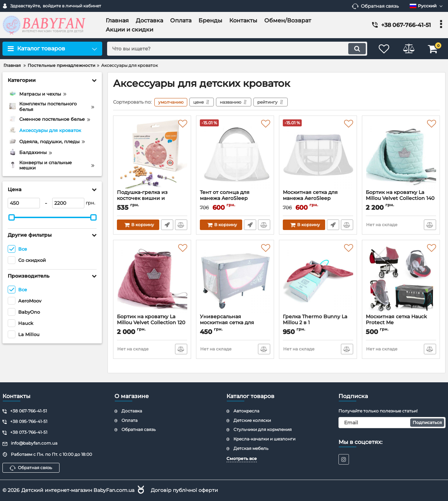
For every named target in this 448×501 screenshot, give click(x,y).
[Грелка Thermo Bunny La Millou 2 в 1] (318, 279)
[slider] (12, 217)
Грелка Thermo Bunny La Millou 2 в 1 (315, 320)
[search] (237, 49)
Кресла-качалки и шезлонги (264, 439)
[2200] (68, 203)
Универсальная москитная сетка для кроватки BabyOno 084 (230, 323)
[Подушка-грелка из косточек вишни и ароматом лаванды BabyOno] (152, 154)
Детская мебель (251, 448)
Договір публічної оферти (184, 490)
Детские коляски (252, 420)
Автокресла (246, 411)
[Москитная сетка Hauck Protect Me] (401, 279)
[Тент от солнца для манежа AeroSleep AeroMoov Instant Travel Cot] (235, 154)
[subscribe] (392, 423)
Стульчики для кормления (262, 429)
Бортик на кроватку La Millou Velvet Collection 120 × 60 (151, 323)
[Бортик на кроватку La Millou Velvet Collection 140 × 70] (401, 154)
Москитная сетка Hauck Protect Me (396, 320)
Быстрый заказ (167, 225)
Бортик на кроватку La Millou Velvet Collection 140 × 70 (400, 198)
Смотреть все (242, 458)
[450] (24, 203)
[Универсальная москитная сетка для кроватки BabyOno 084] (235, 279)
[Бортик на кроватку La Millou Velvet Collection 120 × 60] (152, 279)
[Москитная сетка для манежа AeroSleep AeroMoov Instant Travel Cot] (318, 154)
